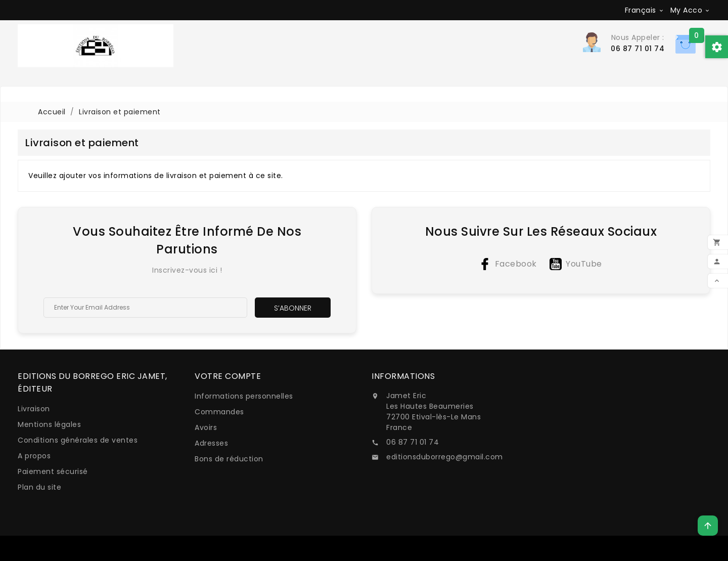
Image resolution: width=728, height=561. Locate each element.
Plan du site (39, 487)
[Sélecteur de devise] (691, 10)
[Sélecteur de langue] (645, 10)
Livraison (34, 409)
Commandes (219, 412)
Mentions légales (49, 424)
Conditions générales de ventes (78, 440)
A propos (34, 456)
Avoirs (206, 427)
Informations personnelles (244, 396)
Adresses (211, 443)
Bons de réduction (229, 459)
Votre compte (228, 376)
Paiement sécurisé (53, 471)
